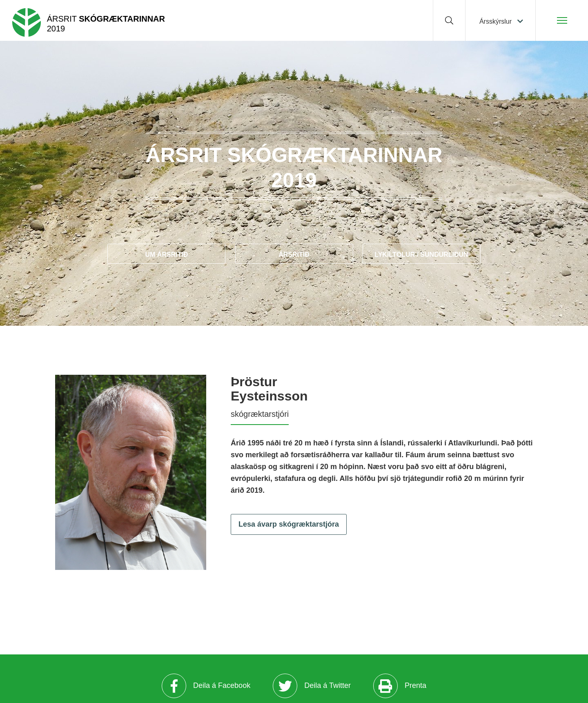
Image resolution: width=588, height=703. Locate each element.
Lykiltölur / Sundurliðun (421, 255)
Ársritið (294, 255)
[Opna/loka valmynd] (562, 20)
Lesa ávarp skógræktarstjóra (289, 524)
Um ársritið (167, 255)
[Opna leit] (449, 20)
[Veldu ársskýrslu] (500, 20)
